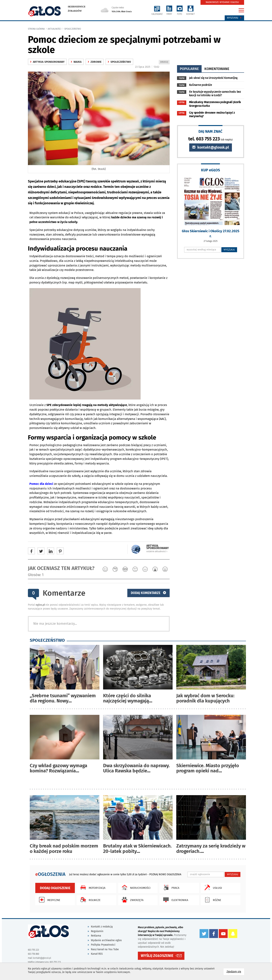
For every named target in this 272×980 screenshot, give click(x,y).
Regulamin (97, 931)
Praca (170, 887)
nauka (76, 62)
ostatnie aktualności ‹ (157, 551)
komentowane (217, 69)
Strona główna (36, 29)
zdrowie (95, 62)
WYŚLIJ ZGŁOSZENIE (157, 955)
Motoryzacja (92, 887)
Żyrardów (75, 11)
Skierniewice (77, 7)
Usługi (212, 887)
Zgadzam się (235, 971)
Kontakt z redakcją (102, 927)
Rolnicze (90, 900)
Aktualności (55, 29)
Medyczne (49, 900)
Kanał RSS (97, 954)
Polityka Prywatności (103, 945)
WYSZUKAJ (229, 250)
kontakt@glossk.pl (211, 147)
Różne (212, 900)
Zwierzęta (132, 900)
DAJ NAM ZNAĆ (210, 131)
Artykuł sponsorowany (47, 62)
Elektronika (175, 900)
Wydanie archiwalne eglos (106, 940)
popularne (189, 69)
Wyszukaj (234, 18)
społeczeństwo (73, 29)
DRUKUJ (165, 62)
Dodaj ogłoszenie (55, 888)
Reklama (96, 936)
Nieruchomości (135, 887)
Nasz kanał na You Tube (105, 949)
